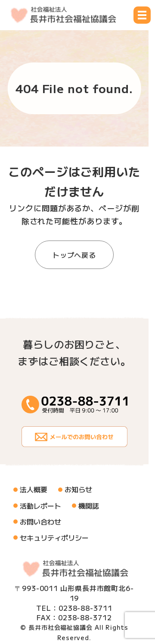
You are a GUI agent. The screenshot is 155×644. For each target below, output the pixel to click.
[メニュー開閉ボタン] (142, 15)
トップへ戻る (74, 255)
